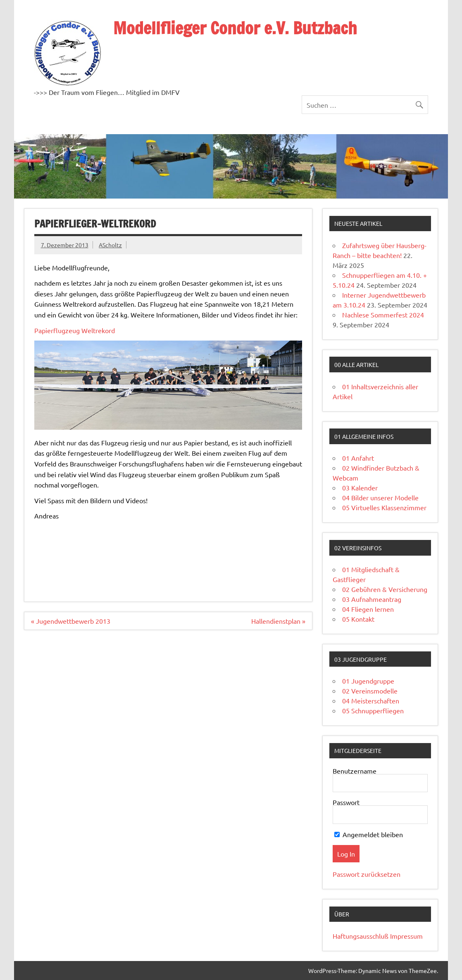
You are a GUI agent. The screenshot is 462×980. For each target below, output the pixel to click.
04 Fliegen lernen (368, 609)
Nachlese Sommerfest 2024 (383, 315)
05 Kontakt (358, 619)
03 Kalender (360, 488)
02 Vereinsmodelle (370, 691)
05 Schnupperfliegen (373, 710)
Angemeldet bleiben (369, 834)
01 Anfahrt (358, 458)
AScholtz (110, 245)
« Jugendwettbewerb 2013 (71, 621)
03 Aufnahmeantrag (372, 599)
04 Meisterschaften (371, 701)
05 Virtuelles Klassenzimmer (384, 507)
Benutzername (355, 771)
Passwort (346, 802)
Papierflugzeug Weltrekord (75, 330)
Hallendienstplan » (278, 621)
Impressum (406, 936)
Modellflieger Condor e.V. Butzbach (235, 28)
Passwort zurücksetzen (367, 874)
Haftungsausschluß (361, 936)
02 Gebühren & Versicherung (385, 589)
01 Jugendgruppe (368, 681)
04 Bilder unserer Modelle (380, 497)
